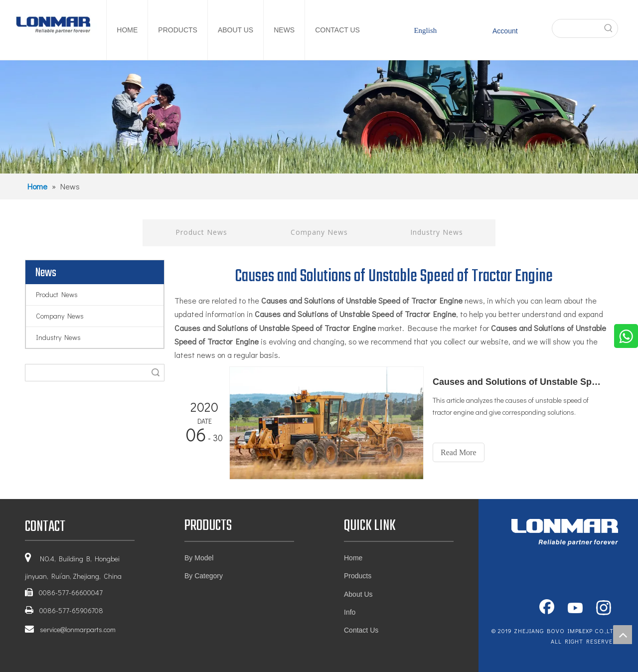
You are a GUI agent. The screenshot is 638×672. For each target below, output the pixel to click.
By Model (199, 558)
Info (350, 612)
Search (156, 373)
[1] (319, 117)
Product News (201, 232)
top (623, 635)
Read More (459, 452)
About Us (358, 594)
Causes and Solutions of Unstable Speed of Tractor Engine (517, 382)
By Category (204, 576)
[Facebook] (547, 609)
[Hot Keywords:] (609, 28)
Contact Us (361, 630)
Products (358, 576)
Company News (319, 232)
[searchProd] (576, 28)
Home (353, 558)
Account (505, 31)
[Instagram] (604, 609)
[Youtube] (575, 609)
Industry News (437, 232)
